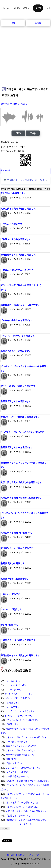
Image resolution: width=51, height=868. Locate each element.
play (18, 133)
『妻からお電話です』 (11, 594)
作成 (13, 23)
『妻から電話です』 (16, 763)
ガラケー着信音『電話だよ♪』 (20, 755)
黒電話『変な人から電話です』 (16, 401)
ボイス (38, 8)
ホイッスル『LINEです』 (18, 772)
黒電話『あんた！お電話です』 (16, 351)
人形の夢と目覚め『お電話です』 (17, 533)
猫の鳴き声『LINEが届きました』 (22, 803)
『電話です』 (12, 724)
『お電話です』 (12, 703)
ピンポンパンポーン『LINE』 (19, 716)
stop (33, 133)
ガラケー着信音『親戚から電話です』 (19, 386)
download (5, 170)
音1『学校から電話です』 (13, 193)
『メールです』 (12, 707)
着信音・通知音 (22, 8)
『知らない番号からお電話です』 (17, 320)
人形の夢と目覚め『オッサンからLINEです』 (28, 781)
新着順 (38, 23)
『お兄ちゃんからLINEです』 (20, 816)
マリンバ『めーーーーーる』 (19, 694)
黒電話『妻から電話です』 (14, 563)
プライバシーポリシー (33, 855)
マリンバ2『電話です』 (12, 610)
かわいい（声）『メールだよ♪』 (21, 750)
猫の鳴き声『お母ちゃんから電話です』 (20, 305)
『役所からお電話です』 (13, 224)
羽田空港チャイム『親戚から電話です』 (20, 656)
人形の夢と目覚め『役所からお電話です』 (21, 482)
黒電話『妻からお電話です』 (15, 579)
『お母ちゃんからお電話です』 (16, 239)
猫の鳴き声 (7, 104)
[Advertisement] (26, 53)
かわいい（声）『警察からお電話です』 (20, 417)
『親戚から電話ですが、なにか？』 (18, 270)
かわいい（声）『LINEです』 (19, 698)
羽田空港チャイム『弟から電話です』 (19, 255)
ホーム (6, 8)
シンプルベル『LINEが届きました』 (23, 768)
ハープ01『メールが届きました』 (21, 711)
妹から (16, 104)
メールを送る (26, 824)
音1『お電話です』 (10, 625)
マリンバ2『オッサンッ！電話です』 (19, 336)
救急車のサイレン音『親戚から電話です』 (26, 820)
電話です (25, 104)
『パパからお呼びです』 (18, 742)
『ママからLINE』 (13, 690)
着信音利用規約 (14, 855)
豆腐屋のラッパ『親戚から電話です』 (19, 640)
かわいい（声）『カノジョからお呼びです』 (27, 737)
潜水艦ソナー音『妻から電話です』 (18, 548)
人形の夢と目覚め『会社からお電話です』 (21, 498)
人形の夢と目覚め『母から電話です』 (19, 209)
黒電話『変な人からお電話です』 (17, 447)
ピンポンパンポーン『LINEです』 (22, 720)
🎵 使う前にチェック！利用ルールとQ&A (24, 180)
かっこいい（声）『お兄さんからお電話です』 (23, 432)
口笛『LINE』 (13, 759)
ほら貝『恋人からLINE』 (18, 776)
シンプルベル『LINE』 (16, 685)
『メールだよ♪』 (13, 681)
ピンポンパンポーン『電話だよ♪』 (23, 807)
